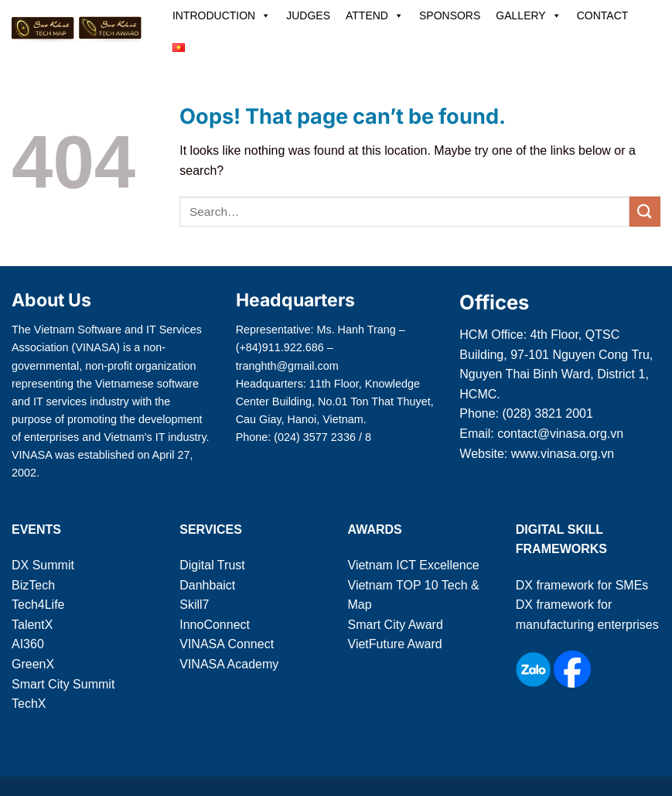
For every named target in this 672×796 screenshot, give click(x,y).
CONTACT (603, 15)
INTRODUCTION (222, 15)
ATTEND (375, 15)
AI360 (28, 644)
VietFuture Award (395, 644)
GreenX (33, 664)
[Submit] (645, 212)
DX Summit (43, 565)
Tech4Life (38, 605)
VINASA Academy (229, 664)
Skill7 (194, 605)
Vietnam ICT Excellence (414, 565)
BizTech (33, 585)
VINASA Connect (227, 644)
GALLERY (528, 15)
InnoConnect (215, 625)
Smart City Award (396, 625)
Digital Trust (212, 565)
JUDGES (308, 15)
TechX (29, 704)
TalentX (32, 625)
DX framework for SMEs (582, 585)
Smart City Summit (63, 684)
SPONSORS (450, 15)
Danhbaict (207, 585)
